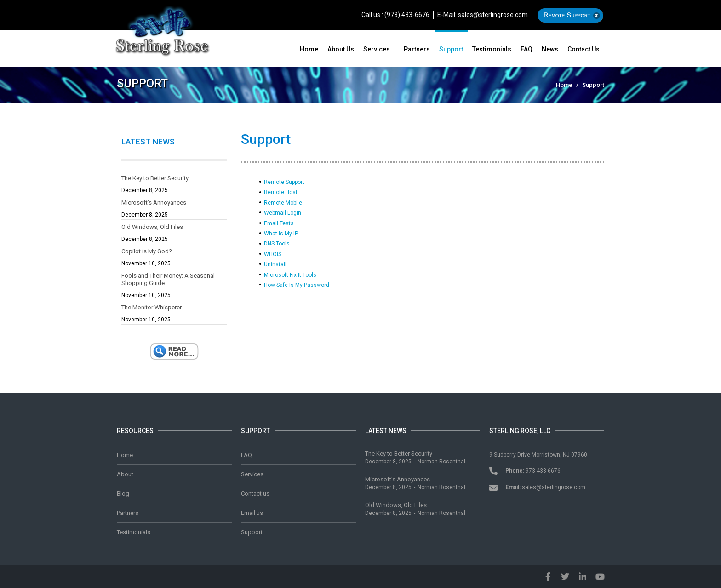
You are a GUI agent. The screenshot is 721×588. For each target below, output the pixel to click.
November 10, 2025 (146, 263)
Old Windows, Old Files (152, 227)
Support (451, 49)
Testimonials (492, 49)
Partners (417, 49)
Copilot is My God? (147, 251)
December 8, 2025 (145, 190)
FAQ (526, 49)
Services (377, 49)
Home (309, 49)
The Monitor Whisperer (152, 307)
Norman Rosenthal (441, 462)
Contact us (584, 49)
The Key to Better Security (155, 178)
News (550, 49)
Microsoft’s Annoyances (154, 203)
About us (341, 49)
